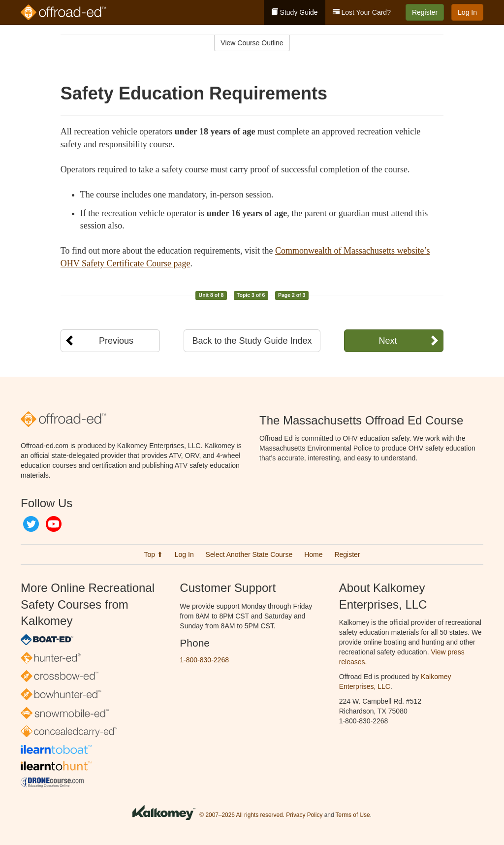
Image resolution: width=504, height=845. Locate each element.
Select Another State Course (249, 554)
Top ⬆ (153, 554)
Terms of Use (353, 815)
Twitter (31, 524)
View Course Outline (252, 43)
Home (313, 554)
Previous (116, 341)
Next (388, 341)
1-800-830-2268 (204, 660)
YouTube (54, 524)
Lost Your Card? (362, 12)
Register (425, 12)
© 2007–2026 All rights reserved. (242, 815)
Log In (467, 12)
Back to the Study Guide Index (252, 341)
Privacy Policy (304, 815)
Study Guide (295, 12)
